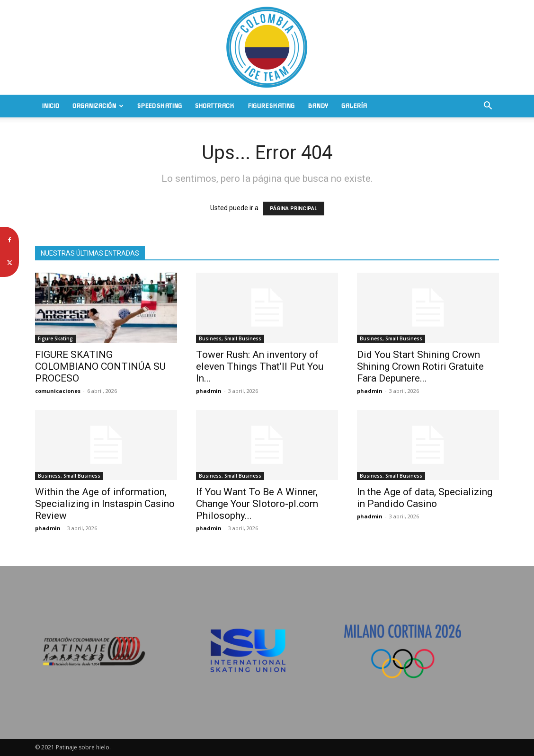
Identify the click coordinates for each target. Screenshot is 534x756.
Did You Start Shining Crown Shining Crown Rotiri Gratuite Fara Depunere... (420, 366)
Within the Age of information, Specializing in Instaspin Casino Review (105, 504)
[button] (488, 107)
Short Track (215, 106)
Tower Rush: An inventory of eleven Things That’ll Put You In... (260, 366)
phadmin (209, 391)
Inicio (50, 106)
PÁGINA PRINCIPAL (294, 209)
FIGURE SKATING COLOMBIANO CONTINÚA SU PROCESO (100, 366)
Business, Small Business (230, 338)
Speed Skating (160, 106)
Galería (354, 106)
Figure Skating (271, 106)
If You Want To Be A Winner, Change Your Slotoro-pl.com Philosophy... (257, 504)
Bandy (318, 106)
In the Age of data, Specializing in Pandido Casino (425, 498)
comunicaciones (58, 391)
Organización (98, 106)
